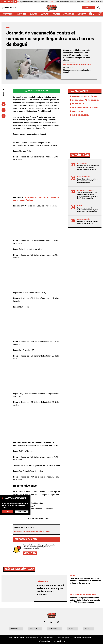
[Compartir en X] (4, 110)
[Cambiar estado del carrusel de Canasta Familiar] (15, 2)
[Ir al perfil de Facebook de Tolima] (45, 622)
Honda (95, 108)
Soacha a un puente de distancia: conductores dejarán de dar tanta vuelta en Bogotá (88, 210)
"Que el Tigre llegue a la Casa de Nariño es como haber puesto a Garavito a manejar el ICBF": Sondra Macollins (88, 195)
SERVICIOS (82, 14)
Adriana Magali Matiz (81, 96)
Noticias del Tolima (80, 108)
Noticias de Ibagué (80, 104)
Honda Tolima (78, 111)
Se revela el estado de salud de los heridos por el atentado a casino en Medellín (88, 181)
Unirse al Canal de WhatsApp (37, 91)
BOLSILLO (56, 14)
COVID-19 (18, 531)
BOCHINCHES (69, 14)
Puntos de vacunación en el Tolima (37, 531)
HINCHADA (45, 14)
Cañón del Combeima (80, 115)
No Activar (22, 512)
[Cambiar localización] (89, 8)
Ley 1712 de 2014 (59, 641)
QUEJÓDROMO (8, 14)
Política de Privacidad (47, 638)
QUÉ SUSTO (92, 14)
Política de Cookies (44, 641)
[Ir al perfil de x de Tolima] (51, 622)
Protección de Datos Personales (83, 638)
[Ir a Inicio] (52, 8)
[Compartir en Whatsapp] (4, 116)
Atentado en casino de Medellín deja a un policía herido (88, 222)
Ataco (97, 96)
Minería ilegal (78, 100)
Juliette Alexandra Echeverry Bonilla (79, 65)
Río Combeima (93, 100)
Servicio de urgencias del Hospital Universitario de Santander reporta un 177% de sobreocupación (85, 600)
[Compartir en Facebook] (4, 104)
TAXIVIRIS (33, 14)
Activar (7, 512)
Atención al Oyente (63, 638)
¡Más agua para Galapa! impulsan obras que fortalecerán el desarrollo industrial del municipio (85, 581)
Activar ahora (30, 553)
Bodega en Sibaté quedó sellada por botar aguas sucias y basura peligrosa (50, 590)
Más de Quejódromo (19, 569)
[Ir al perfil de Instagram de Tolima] (58, 622)
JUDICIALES (21, 14)
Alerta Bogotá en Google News (37, 519)
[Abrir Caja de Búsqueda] (98, 8)
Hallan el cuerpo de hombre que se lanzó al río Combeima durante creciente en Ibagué (88, 167)
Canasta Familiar (7, 2)
